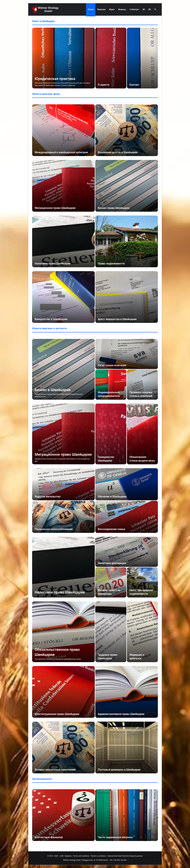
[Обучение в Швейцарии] (127, 484)
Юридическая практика (55, 79)
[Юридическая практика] (63, 58)
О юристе (104, 85)
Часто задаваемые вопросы (115, 837)
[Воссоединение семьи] (127, 517)
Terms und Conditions (81, 856)
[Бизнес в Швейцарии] (63, 369)
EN (150, 9)
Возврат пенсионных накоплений (55, 770)
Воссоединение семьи (111, 529)
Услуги (91, 9)
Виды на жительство (48, 497)
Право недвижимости (111, 264)
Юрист (112, 9)
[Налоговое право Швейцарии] (63, 241)
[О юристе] (111, 58)
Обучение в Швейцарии (112, 497)
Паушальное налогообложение (54, 529)
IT (155, 9)
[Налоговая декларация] (127, 552)
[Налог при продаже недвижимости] (142, 582)
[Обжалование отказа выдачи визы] (142, 434)
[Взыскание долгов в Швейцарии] (127, 130)
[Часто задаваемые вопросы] (127, 815)
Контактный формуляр (49, 837)
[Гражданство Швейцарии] (111, 434)
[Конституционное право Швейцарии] (63, 692)
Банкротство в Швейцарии (51, 319)
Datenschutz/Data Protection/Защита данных (125, 856)
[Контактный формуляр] (63, 815)
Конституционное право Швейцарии (57, 714)
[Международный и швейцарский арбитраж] (63, 130)
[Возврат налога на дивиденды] (111, 582)
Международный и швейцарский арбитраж (61, 152)
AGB (62, 856)
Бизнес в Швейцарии (53, 390)
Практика (101, 9)
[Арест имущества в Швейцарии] (127, 297)
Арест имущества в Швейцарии (117, 319)
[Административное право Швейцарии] (127, 692)
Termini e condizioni (98, 856)
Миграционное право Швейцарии (55, 208)
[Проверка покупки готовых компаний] (142, 385)
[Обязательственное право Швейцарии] (63, 632)
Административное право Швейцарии (121, 714)
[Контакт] (142, 58)
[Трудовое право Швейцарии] (111, 632)
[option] (95, 58)
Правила (68, 856)
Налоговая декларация (112, 563)
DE (144, 9)
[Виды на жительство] (63, 484)
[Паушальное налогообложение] (63, 517)
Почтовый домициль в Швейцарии (119, 770)
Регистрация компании (112, 365)
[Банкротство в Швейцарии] (63, 297)
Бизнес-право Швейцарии (114, 208)
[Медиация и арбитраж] (142, 632)
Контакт (134, 9)
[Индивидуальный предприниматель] (111, 385)
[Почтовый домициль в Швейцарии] (127, 747)
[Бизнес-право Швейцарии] (127, 186)
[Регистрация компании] (127, 354)
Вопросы (122, 9)
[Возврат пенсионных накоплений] (63, 747)
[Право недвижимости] (127, 241)
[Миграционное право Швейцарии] (63, 186)
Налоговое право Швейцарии (53, 264)
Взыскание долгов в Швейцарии (118, 152)
